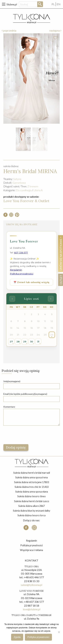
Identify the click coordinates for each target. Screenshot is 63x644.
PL (53, 4)
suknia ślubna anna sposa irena (32, 477)
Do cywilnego (24, 190)
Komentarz (9, 407)
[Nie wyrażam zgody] (59, 632)
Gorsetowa (19, 183)
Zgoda (17, 637)
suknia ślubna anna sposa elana (32, 492)
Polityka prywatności (32, 545)
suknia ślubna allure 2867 (32, 506)
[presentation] (29, 435)
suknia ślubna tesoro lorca (32, 515)
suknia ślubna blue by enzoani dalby (32, 511)
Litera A (38, 190)
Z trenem (33, 186)
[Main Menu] (4, 4)
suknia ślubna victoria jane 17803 (32, 482)
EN (59, 4)
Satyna (17, 179)
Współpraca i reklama (32, 550)
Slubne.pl (12, 4)
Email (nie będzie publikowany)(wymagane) (25, 394)
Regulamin (32, 541)
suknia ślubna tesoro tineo (32, 496)
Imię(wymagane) (12, 381)
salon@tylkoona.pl (32, 585)
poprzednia (9, 30)
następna (55, 30)
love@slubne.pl (32, 609)
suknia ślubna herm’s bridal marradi (32, 473)
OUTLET (61, 280)
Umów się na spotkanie (61, 253)
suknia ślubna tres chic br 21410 (32, 487)
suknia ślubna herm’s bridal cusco (32, 501)
